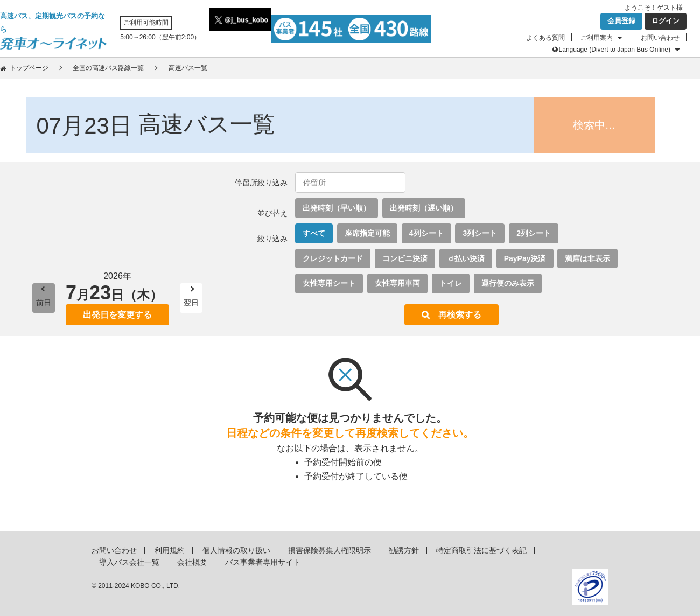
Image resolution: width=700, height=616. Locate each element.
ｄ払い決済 (466, 258)
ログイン (666, 21)
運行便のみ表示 (508, 283)
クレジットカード (333, 258)
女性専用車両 (397, 283)
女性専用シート (329, 283)
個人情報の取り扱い (236, 550)
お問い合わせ (660, 38)
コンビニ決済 (405, 258)
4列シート (426, 233)
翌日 (191, 303)
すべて (314, 233)
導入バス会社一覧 (129, 562)
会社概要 (192, 562)
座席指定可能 (367, 233)
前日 (44, 303)
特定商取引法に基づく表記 (481, 550)
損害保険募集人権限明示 (330, 550)
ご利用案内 (597, 38)
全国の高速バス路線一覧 (108, 68)
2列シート (534, 233)
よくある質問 (545, 38)
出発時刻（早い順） (337, 208)
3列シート (480, 233)
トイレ (451, 283)
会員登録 (621, 21)
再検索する (460, 315)
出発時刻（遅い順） (424, 208)
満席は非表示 (587, 258)
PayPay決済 (525, 258)
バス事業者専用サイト (263, 562)
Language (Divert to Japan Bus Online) (615, 50)
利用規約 (170, 550)
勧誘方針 (404, 550)
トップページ (29, 68)
